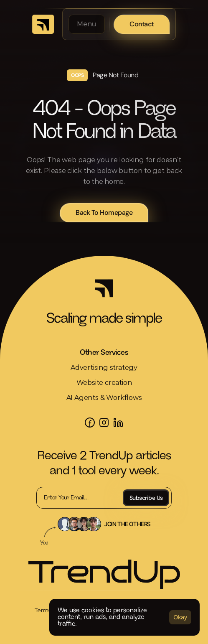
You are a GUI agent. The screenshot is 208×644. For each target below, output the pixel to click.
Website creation (104, 383)
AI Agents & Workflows (104, 398)
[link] (43, 24)
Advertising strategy (104, 368)
